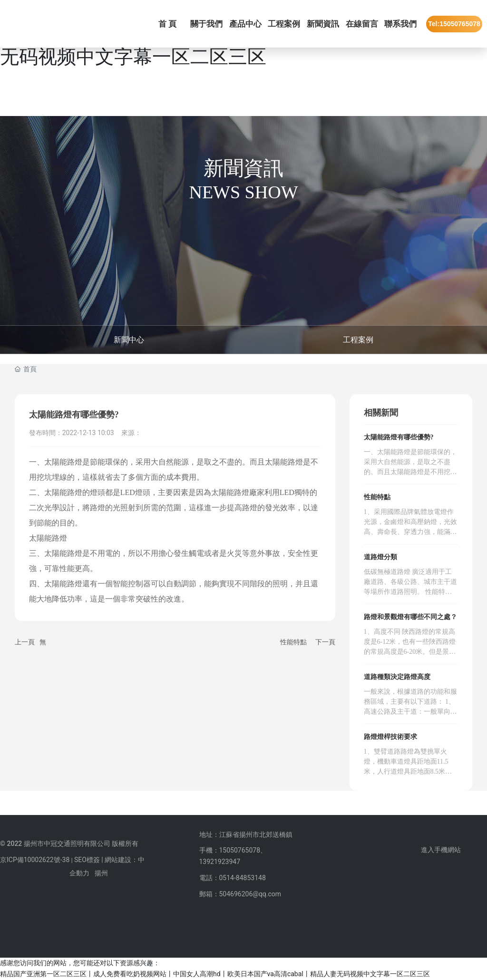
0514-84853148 (243, 878)
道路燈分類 (380, 557)
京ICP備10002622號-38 (35, 860)
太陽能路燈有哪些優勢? (399, 437)
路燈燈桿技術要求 (390, 737)
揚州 (101, 873)
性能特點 (293, 642)
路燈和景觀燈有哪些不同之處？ (410, 617)
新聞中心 (129, 340)
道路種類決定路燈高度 (397, 677)
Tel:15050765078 (454, 24)
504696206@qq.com (250, 894)
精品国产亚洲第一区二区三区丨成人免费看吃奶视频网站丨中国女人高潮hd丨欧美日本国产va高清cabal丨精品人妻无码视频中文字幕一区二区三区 (215, 974)
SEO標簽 (87, 860)
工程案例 (358, 340)
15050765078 (240, 850)
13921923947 (220, 862)
